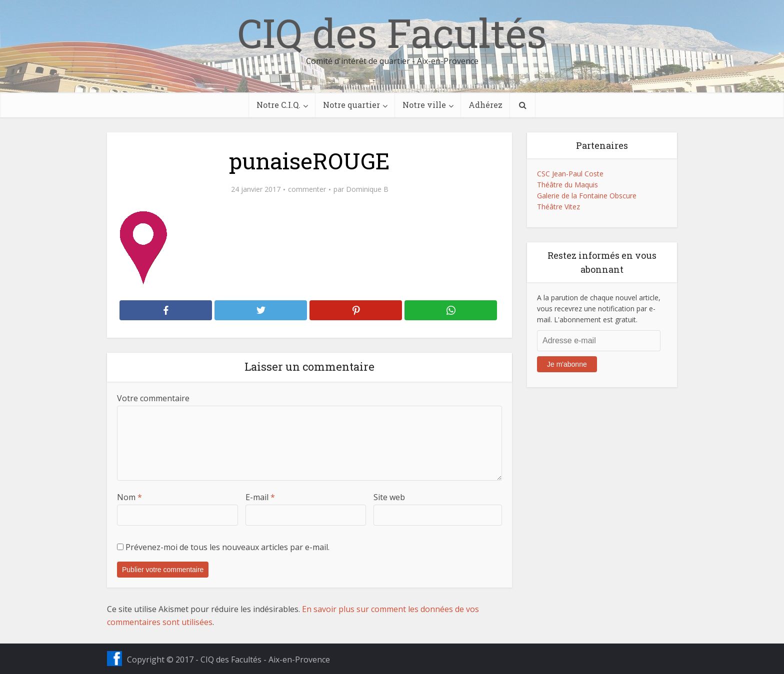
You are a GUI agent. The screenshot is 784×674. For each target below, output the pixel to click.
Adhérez (485, 105)
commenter (307, 189)
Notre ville (424, 105)
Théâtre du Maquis (567, 185)
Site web (389, 497)
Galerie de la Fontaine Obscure (587, 196)
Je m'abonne (567, 364)
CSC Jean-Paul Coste (570, 174)
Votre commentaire (153, 398)
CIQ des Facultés (392, 32)
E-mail (260, 497)
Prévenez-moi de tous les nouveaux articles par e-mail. (227, 547)
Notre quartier (351, 105)
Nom (129, 497)
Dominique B (367, 189)
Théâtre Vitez (558, 207)
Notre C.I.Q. (278, 105)
